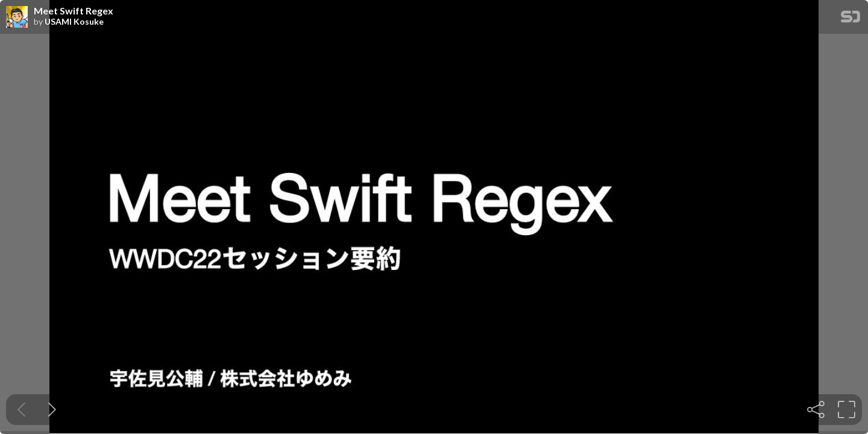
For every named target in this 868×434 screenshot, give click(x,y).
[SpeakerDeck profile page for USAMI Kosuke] (17, 17)
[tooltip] (816, 410)
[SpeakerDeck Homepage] (851, 19)
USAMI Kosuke (74, 22)
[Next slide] (52, 410)
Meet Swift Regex (74, 11)
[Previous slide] (21, 410)
